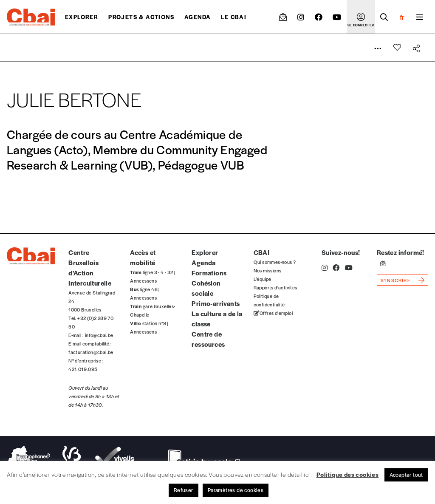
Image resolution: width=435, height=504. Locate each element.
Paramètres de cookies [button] (236, 490)
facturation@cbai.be (91, 352)
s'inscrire (396, 280)
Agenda (198, 17)
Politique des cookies (347, 474)
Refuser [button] (184, 490)
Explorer (82, 17)
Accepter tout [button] (406, 475)
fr (402, 17)
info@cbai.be (99, 335)
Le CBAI (234, 17)
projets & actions (141, 17)
